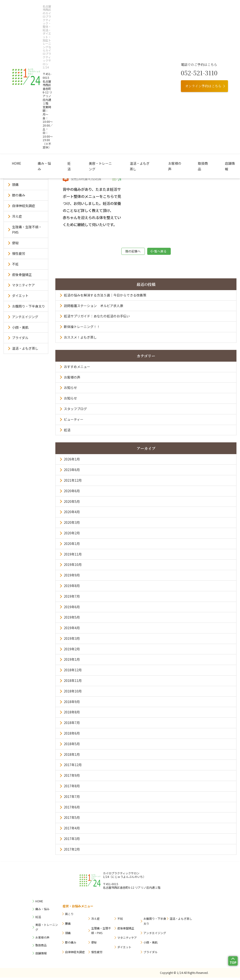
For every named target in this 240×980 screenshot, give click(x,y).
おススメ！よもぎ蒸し (80, 340)
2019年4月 (72, 630)
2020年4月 (72, 514)
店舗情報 (203, 47)
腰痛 (15, 174)
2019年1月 (72, 662)
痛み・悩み (55, 47)
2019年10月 (73, 567)
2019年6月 (72, 609)
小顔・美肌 (20, 327)
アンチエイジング (25, 317)
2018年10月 (73, 693)
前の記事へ (122, 252)
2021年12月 (73, 483)
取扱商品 (183, 47)
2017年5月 (72, 820)
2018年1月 (72, 757)
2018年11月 (73, 683)
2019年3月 (72, 641)
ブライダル (20, 338)
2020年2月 (72, 535)
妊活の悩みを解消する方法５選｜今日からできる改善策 (105, 297)
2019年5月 (72, 620)
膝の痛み (19, 195)
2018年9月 (72, 704)
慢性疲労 (19, 253)
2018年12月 (73, 672)
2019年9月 (72, 577)
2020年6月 (72, 493)
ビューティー (74, 422)
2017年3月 (72, 841)
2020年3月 (72, 525)
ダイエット (20, 296)
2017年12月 (73, 767)
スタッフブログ (75, 411)
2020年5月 (72, 504)
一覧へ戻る (170, 252)
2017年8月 (72, 788)
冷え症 (17, 216)
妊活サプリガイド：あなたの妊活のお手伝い (97, 318)
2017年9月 (72, 778)
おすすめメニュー (77, 369)
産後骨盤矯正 (22, 275)
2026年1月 (72, 461)
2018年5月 (72, 746)
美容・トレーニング (99, 47)
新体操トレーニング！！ (82, 329)
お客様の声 (161, 47)
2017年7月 (72, 799)
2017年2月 (72, 852)
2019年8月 (72, 588)
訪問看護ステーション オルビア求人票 (94, 308)
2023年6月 (72, 472)
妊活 (74, 47)
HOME (35, 47)
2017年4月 (72, 830)
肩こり (17, 164)
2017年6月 (72, 809)
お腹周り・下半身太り (28, 306)
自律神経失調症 (24, 206)
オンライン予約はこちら (203, 29)
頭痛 (15, 184)
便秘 (15, 243)
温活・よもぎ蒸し (133, 47)
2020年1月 (72, 546)
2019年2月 (72, 651)
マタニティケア (23, 285)
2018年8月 (72, 714)
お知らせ (70, 390)
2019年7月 (72, 599)
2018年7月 (72, 725)
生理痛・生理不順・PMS (27, 230)
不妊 (15, 264)
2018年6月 (72, 736)
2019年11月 (73, 556)
